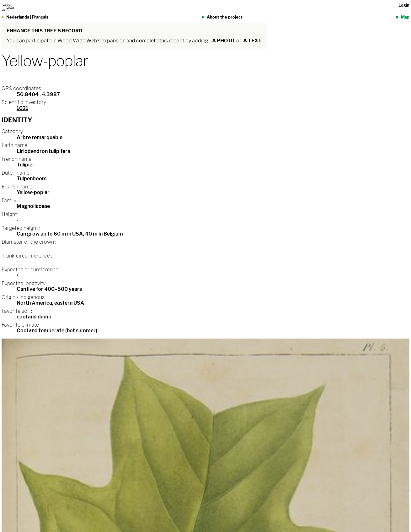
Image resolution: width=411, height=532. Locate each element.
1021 (22, 108)
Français (40, 17)
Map (405, 17)
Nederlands (18, 17)
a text (252, 41)
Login (404, 5)
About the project (225, 17)
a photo (223, 41)
